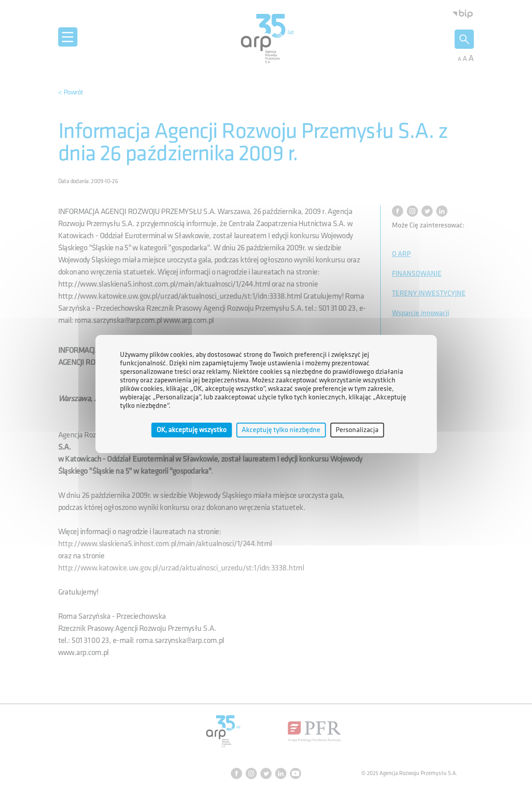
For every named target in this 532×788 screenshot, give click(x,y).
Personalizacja (357, 430)
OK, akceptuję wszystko (192, 430)
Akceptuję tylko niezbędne (281, 430)
